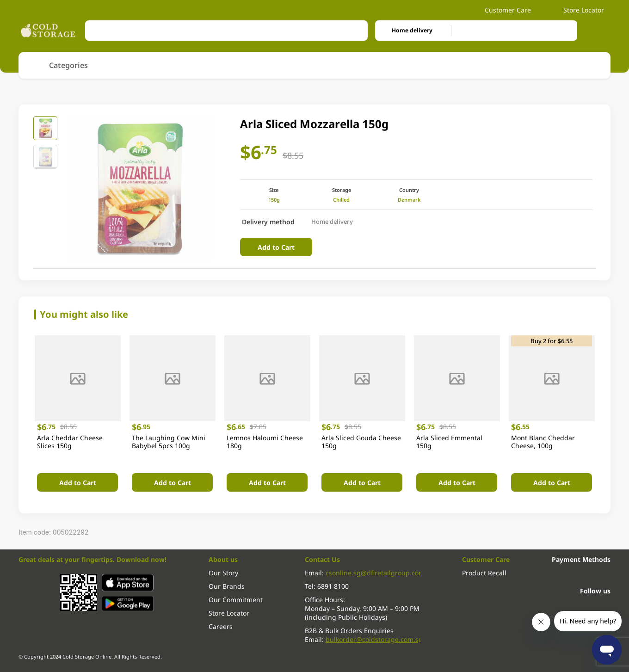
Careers (221, 626)
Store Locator (579, 10)
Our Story (223, 573)
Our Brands (227, 586)
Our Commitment (236, 600)
